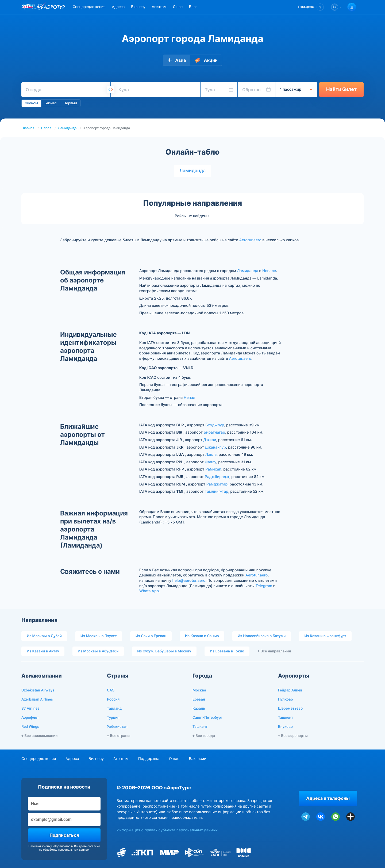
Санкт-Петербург (207, 718)
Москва (199, 690)
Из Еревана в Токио (227, 651)
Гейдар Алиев (290, 690)
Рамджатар (217, 484)
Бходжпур (215, 425)
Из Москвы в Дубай (44, 636)
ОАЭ (111, 690)
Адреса (118, 7)
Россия (113, 699)
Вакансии (197, 759)
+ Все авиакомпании (39, 736)
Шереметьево (290, 709)
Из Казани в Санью (202, 636)
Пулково (286, 699)
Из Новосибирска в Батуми (262, 636)
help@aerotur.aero (189, 581)
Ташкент (200, 727)
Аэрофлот (30, 718)
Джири (210, 440)
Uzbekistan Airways (38, 690)
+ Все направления (274, 651)
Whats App (149, 591)
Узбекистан (117, 727)
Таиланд (114, 709)
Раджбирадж (217, 477)
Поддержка (149, 759)
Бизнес (51, 103)
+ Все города (204, 736)
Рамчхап (213, 469)
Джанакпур (215, 447)
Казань (199, 709)
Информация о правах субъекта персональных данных (167, 830)
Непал (46, 128)
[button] (311, 7)
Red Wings (30, 727)
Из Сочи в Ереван (151, 636)
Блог (193, 7)
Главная (28, 128)
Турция (113, 718)
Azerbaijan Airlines (37, 699)
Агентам (159, 7)
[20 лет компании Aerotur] (28, 7)
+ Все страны (119, 736)
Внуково (285, 727)
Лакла (211, 455)
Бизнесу (138, 7)
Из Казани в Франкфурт (325, 636)
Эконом (31, 103)
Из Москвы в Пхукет (99, 636)
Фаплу (211, 462)
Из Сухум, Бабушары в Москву (164, 651)
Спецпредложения (89, 7)
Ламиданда (67, 128)
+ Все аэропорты (293, 736)
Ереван (199, 699)
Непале (269, 271)
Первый (70, 103)
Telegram (264, 586)
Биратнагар (214, 432)
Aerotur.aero (250, 240)
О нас (178, 7)
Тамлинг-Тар (217, 492)
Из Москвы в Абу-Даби (98, 651)
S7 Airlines (30, 709)
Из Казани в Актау (43, 651)
